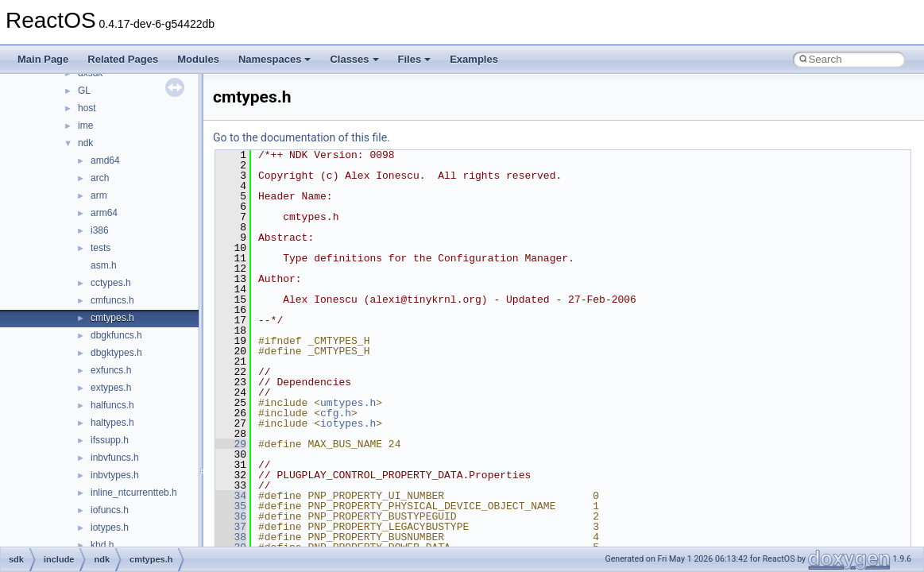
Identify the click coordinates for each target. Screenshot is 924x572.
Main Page (43, 59)
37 (231, 527)
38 (231, 537)
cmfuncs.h (112, 300)
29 (231, 444)
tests (101, 248)
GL (84, 91)
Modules (198, 59)
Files (415, 59)
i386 (100, 230)
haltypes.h (112, 423)
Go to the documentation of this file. (302, 137)
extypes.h (111, 388)
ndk (85, 143)
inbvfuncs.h (115, 458)
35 (231, 506)
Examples (474, 59)
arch (100, 178)
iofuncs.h (110, 510)
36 (231, 516)
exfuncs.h (111, 370)
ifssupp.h (110, 440)
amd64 (105, 160)
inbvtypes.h (115, 475)
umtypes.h (348, 403)
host (87, 108)
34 (231, 496)
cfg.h (336, 413)
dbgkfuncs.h (116, 335)
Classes (354, 59)
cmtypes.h (112, 318)
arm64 (104, 213)
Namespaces (275, 59)
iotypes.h (110, 528)
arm (99, 195)
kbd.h (102, 545)
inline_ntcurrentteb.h (134, 493)
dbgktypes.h (116, 353)
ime (85, 126)
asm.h (104, 265)
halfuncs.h (112, 405)
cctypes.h (111, 283)
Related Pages (123, 59)
